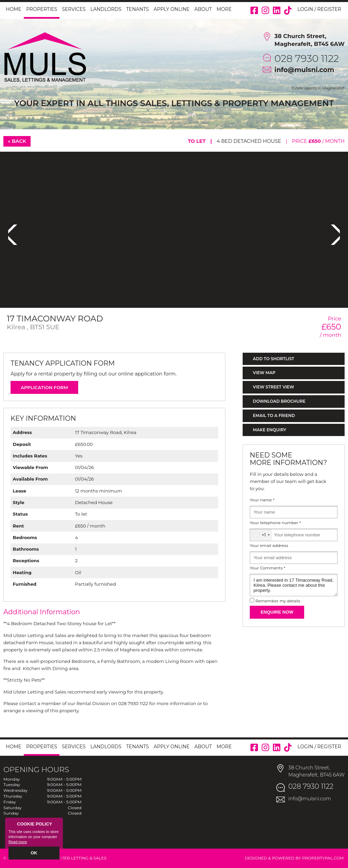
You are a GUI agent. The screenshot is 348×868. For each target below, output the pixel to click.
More (224, 9)
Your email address (269, 546)
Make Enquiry (269, 430)
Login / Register (319, 9)
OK (34, 853)
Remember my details (278, 601)
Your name (262, 500)
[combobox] (261, 535)
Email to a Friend (274, 415)
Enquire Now (277, 612)
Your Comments (267, 568)
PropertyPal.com (323, 858)
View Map (264, 373)
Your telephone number (275, 523)
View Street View (273, 387)
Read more (18, 843)
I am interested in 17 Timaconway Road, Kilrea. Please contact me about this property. (294, 585)
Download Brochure (279, 401)
